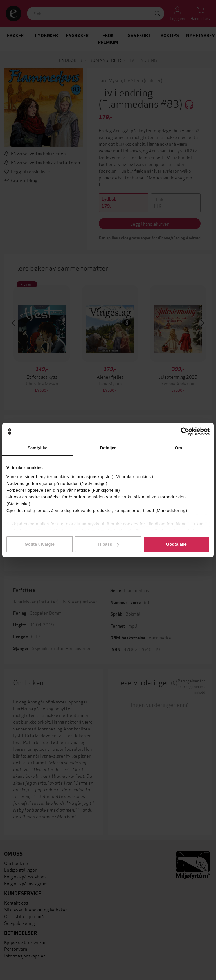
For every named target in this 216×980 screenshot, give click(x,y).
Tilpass (108, 544)
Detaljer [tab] (108, 448)
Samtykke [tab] (38, 448)
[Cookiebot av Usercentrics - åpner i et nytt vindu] (185, 431)
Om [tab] (178, 448)
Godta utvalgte (40, 544)
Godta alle (176, 544)
